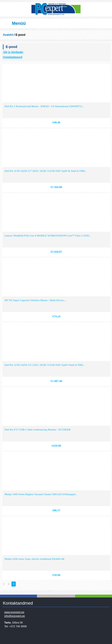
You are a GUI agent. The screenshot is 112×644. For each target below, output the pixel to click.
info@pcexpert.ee (15, 616)
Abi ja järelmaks (13, 52)
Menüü (19, 23)
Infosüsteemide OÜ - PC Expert (56, 9)
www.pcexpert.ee (14, 612)
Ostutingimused (13, 57)
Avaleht (8, 35)
